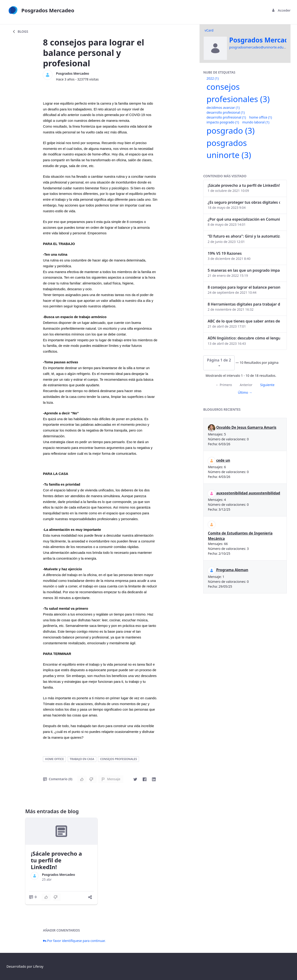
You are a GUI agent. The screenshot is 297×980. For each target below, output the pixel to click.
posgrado (231, 131)
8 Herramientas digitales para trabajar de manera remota (244, 304)
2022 (213, 78)
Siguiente (267, 385)
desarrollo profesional (226, 112)
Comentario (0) (58, 779)
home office (54, 759)
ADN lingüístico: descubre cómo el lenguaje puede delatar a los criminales (244, 338)
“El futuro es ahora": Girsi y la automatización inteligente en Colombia (244, 236)
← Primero (224, 385)
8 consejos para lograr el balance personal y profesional (244, 287)
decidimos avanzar (223, 108)
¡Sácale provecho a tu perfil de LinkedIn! (56, 860)
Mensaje (111, 779)
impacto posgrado (223, 122)
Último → (245, 392)
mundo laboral (256, 122)
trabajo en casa (82, 759)
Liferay (38, 966)
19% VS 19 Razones (225, 253)
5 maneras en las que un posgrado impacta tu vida (244, 270)
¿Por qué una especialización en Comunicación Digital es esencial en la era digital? (244, 219)
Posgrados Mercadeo (73, 73)
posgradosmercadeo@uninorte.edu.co (259, 47)
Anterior (246, 385)
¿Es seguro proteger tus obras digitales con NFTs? (244, 202)
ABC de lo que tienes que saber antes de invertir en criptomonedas (244, 321)
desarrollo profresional (226, 117)
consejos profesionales (118, 759)
